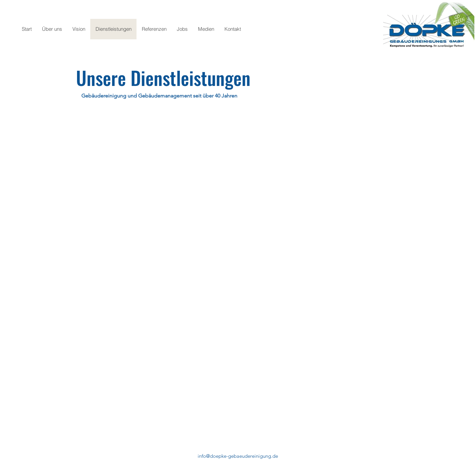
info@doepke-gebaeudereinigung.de (238, 456)
